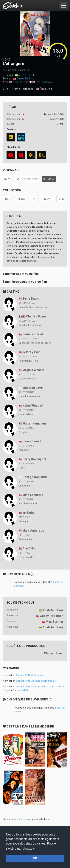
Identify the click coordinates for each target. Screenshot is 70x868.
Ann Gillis (29, 548)
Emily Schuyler (26, 557)
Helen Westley (33, 406)
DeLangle (24, 521)
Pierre (22, 468)
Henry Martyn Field (28, 361)
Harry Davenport (34, 459)
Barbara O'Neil (33, 334)
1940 (7, 60)
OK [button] (35, 858)
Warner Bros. (54, 653)
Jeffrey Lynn (31, 352)
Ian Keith (28, 513)
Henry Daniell (32, 441)
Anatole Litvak (26, 75)
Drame (16, 89)
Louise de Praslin (28, 379)
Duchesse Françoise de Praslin (35, 343)
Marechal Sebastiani (29, 397)
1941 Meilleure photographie (36, 681)
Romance (28, 89)
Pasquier (23, 432)
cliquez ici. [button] (29, 849)
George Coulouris (35, 477)
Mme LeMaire (26, 414)
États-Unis (44, 89)
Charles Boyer (44, 82)
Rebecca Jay (25, 539)
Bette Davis (19, 82)
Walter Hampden (34, 423)
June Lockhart (33, 495)
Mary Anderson (33, 531)
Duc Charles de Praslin (30, 325)
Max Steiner (55, 622)
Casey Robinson (26, 79)
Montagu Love (33, 388)
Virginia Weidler (34, 370)
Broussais (24, 450)
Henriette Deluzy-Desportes (33, 307)
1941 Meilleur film (30, 675)
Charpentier (25, 486)
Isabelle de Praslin (28, 504)
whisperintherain (19, 819)
